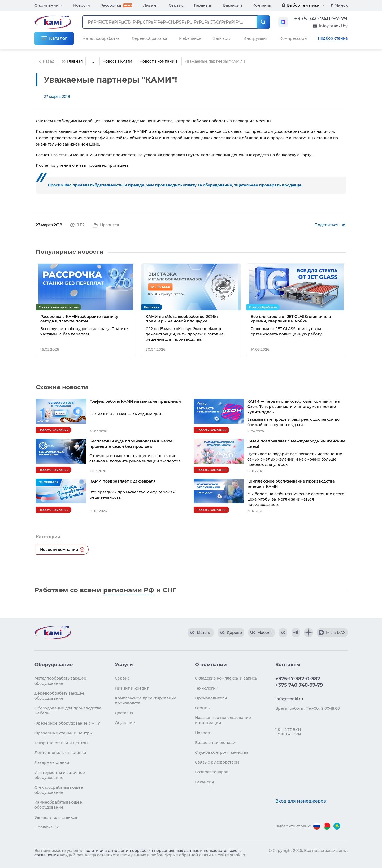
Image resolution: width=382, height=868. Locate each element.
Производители (211, 698)
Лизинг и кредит (132, 688)
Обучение (125, 723)
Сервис (176, 5)
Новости (82, 5)
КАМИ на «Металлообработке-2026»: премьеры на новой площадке (182, 319)
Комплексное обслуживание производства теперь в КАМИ (291, 484)
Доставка (124, 713)
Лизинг (151, 5)
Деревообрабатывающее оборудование (59, 696)
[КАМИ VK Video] (201, 633)
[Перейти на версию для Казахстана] (337, 826)
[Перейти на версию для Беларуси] (327, 826)
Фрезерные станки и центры (64, 733)
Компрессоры (293, 38)
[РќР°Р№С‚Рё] (263, 22)
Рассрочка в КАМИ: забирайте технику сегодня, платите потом (79, 319)
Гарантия (203, 5)
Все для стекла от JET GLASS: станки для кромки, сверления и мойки (291, 319)
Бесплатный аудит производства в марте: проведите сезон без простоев (131, 444)
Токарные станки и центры (61, 743)
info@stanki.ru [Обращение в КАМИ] (289, 699)
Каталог (58, 38)
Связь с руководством (217, 762)
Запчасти (222, 38)
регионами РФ (129, 590)
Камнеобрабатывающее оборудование (58, 805)
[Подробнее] (284, 5)
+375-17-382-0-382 (298, 679)
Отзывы (203, 708)
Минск (341, 5)
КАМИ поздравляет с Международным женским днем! (296, 444)
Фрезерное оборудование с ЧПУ (67, 723)
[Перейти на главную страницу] (53, 633)
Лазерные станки (52, 762)
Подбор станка (333, 38)
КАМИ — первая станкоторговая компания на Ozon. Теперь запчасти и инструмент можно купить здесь (293, 407)
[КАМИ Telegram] (296, 633)
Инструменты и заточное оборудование (60, 775)
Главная (72, 61)
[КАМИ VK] (283, 633)
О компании (47, 5)
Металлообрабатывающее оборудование (60, 681)
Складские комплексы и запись (226, 678)
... (93, 61)
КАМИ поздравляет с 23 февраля (123, 481)
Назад (46, 61)
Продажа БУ (47, 827)
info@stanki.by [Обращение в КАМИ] (333, 26)
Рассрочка (111, 5)
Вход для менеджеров (301, 801)
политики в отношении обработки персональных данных (142, 851)
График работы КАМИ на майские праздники (135, 401)
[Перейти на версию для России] (317, 826)
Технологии (207, 688)
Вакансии (233, 5)
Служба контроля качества (222, 752)
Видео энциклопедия (216, 743)
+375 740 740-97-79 (321, 19)
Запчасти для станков (56, 817)
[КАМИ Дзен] (309, 633)
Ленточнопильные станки (60, 753)
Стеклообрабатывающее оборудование (59, 790)
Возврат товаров (212, 772)
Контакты (262, 5)
